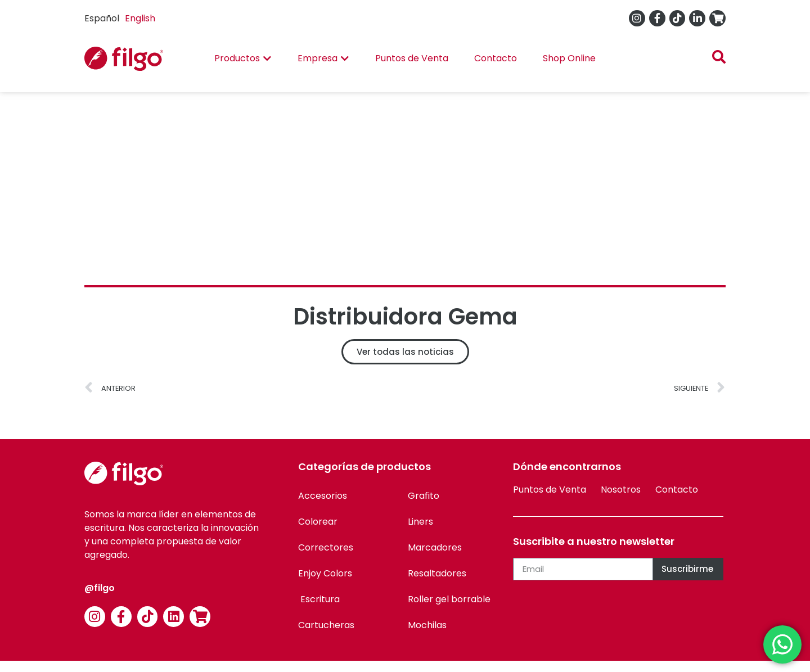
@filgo (100, 588)
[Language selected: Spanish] (123, 18)
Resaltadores (437, 573)
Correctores (326, 547)
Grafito (424, 496)
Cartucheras (326, 625)
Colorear (318, 522)
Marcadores (435, 547)
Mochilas (427, 625)
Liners (420, 522)
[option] (140, 19)
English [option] (140, 18)
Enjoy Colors (325, 573)
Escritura (319, 599)
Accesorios (323, 496)
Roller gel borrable (449, 599)
